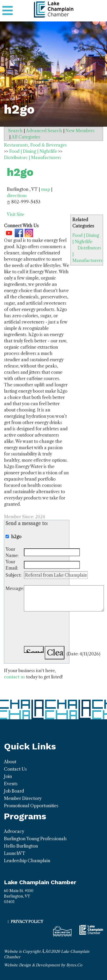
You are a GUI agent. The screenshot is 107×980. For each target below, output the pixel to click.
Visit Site (16, 214)
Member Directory (23, 798)
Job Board (14, 791)
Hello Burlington (21, 846)
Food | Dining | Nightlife (33, 151)
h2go (20, 172)
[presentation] (64, 630)
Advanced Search (44, 131)
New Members (80, 131)
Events (11, 784)
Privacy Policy (27, 922)
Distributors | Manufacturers (33, 158)
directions (17, 196)
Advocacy (14, 831)
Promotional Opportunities (31, 806)
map (45, 189)
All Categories (26, 137)
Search (15, 131)
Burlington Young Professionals (35, 839)
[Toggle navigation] (7, 11)
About (10, 762)
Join (8, 776)
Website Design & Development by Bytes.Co (43, 965)
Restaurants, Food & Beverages (35, 145)
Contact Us (15, 769)
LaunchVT (15, 853)
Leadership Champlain (27, 861)
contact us (14, 677)
